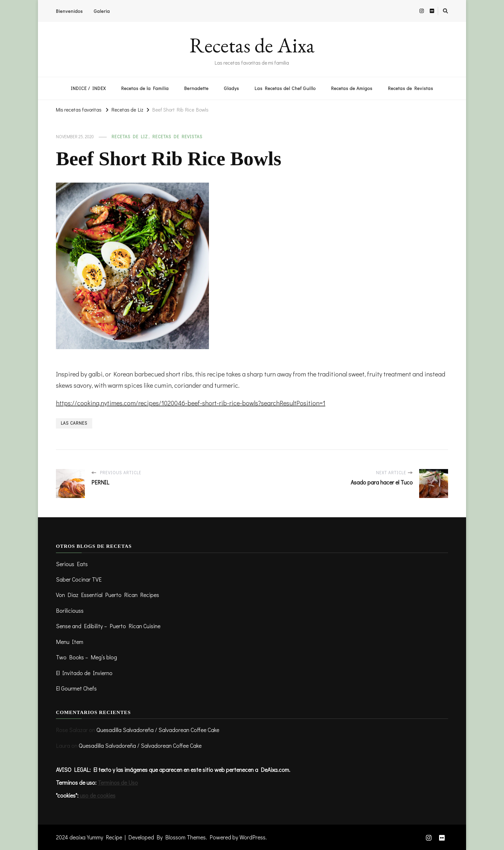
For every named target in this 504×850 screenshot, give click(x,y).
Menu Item (70, 642)
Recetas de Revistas (411, 88)
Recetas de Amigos (352, 88)
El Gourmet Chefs (76, 688)
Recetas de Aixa (252, 45)
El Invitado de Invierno (84, 673)
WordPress (252, 837)
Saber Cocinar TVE (79, 579)
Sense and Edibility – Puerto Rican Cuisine (108, 626)
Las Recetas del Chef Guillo (285, 88)
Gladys (232, 88)
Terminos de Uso (118, 782)
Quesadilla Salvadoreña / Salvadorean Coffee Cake (158, 730)
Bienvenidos (69, 11)
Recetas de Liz (130, 137)
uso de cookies (97, 795)
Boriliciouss (70, 610)
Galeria (102, 11)
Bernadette (196, 88)
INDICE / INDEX (88, 88)
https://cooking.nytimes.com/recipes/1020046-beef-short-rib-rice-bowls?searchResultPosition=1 (191, 403)
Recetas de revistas (177, 137)
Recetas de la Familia (145, 88)
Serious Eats (72, 564)
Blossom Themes (185, 837)
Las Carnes (74, 423)
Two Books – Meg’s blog (86, 657)
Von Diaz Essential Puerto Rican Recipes (108, 595)
